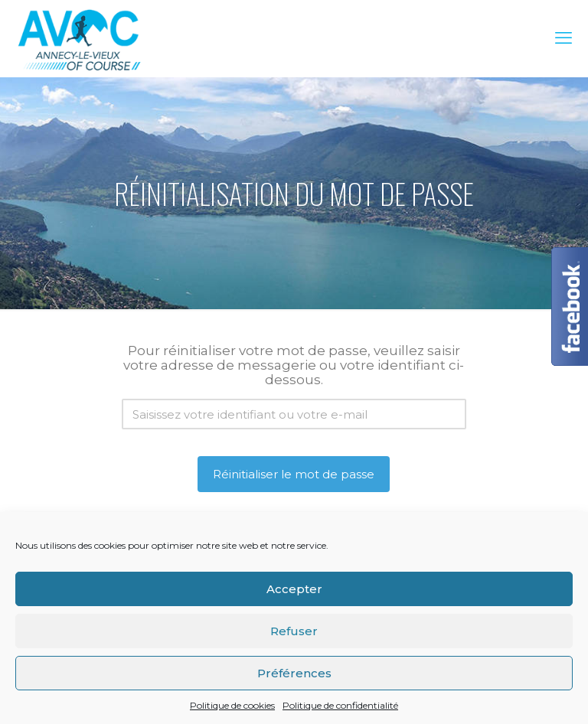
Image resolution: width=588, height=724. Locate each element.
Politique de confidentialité (340, 705)
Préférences (294, 673)
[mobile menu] (563, 38)
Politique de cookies (232, 705)
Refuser (294, 631)
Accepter (294, 589)
